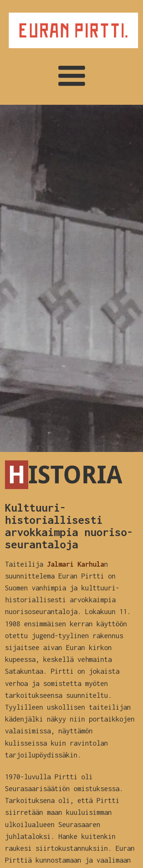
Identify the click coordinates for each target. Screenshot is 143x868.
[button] (72, 76)
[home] (71, 30)
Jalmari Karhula (76, 564)
